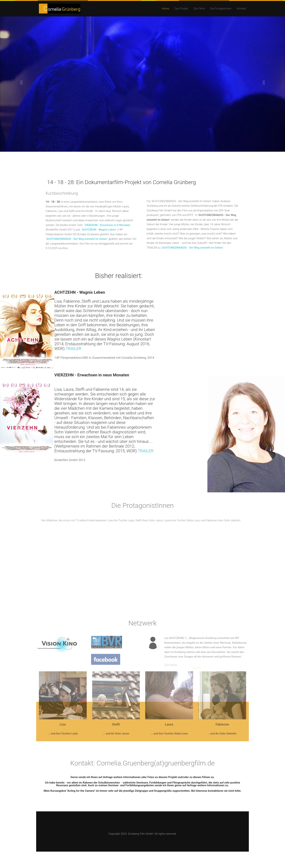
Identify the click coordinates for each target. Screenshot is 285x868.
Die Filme (199, 9)
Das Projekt (181, 9)
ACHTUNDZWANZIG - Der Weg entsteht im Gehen (75, 239)
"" (105, 225)
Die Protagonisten (221, 9)
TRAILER (74, 349)
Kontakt (241, 9)
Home (165, 9)
